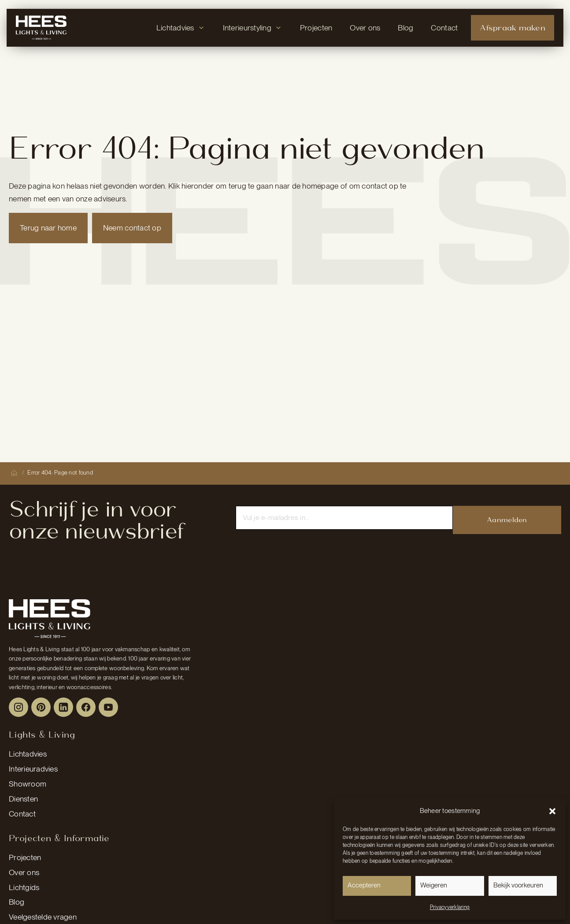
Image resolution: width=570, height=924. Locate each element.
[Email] (344, 518)
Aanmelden (507, 520)
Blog (17, 902)
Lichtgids (24, 887)
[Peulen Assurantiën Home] (50, 619)
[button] (552, 811)
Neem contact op (132, 228)
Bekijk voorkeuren (518, 885)
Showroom (28, 784)
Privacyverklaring (450, 907)
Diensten (23, 799)
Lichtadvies (28, 754)
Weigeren (434, 885)
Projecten (25, 857)
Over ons (24, 872)
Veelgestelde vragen (43, 917)
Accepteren (364, 885)
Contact (22, 814)
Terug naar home (48, 228)
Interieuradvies (33, 769)
